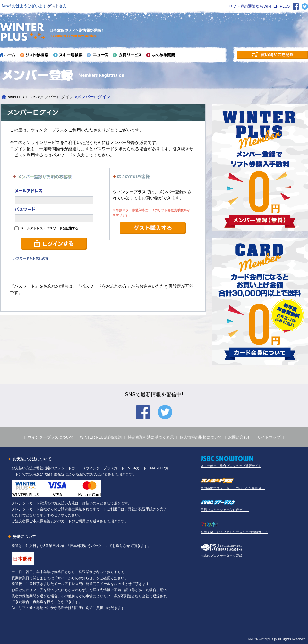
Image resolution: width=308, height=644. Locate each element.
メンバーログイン (57, 97)
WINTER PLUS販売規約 (101, 437)
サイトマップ (269, 437)
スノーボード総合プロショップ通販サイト (231, 466)
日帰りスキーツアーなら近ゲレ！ (225, 510)
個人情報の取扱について (201, 437)
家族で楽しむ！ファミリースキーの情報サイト (234, 532)
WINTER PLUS (22, 97)
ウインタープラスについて (51, 437)
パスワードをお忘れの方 (31, 259)
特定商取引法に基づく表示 (151, 437)
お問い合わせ (240, 437)
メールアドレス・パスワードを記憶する (46, 228)
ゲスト (53, 6)
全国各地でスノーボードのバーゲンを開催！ (233, 488)
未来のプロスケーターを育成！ (223, 556)
